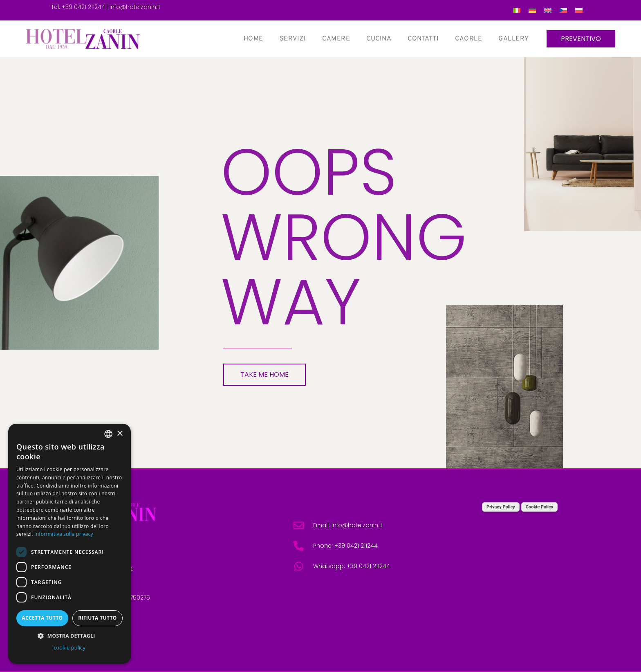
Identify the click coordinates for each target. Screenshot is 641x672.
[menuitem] (517, 10)
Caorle (468, 39)
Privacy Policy (501, 507)
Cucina (378, 39)
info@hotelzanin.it (135, 7)
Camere (336, 39)
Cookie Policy (539, 507)
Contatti (423, 39)
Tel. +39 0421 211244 (78, 7)
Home (253, 39)
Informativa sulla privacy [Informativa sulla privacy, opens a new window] (64, 534)
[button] (69, 636)
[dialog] (69, 544)
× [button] (120, 434)
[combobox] (108, 434)
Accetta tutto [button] (42, 618)
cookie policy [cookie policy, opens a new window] (69, 647)
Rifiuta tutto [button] (97, 618)
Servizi (292, 39)
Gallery (513, 39)
